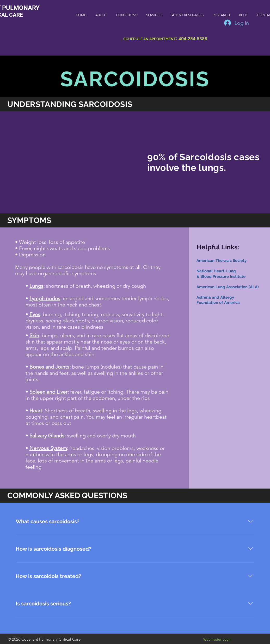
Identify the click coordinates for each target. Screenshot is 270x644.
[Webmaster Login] (217, 640)
